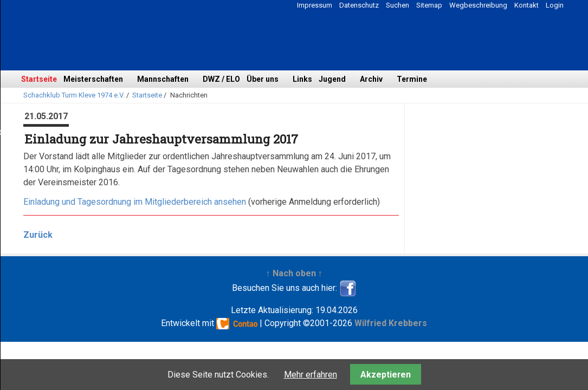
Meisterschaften (93, 79)
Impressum (315, 5)
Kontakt (526, 5)
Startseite (39, 79)
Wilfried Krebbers (391, 323)
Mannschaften (163, 79)
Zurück (38, 235)
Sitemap (429, 5)
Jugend (332, 79)
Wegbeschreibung (478, 5)
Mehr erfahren (311, 375)
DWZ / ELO (221, 79)
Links (302, 79)
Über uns (263, 79)
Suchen (398, 5)
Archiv (371, 79)
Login (555, 5)
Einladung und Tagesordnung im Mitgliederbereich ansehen (135, 202)
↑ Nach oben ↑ (294, 273)
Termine (412, 79)
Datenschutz (359, 5)
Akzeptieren (386, 375)
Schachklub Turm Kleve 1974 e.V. (74, 95)
